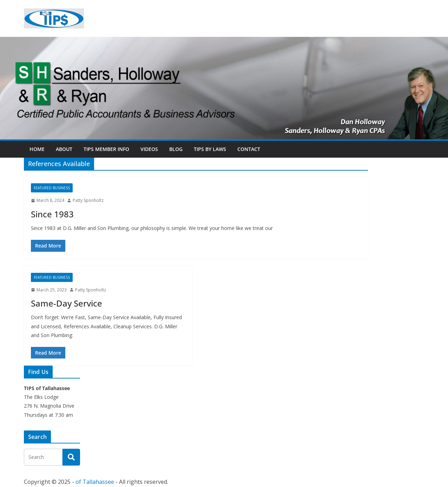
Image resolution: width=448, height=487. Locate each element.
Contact (249, 149)
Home (37, 149)
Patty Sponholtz (88, 200)
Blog (176, 149)
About (64, 149)
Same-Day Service (67, 303)
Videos (149, 149)
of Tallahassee (95, 482)
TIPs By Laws (210, 149)
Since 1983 (52, 214)
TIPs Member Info (106, 149)
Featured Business (52, 188)
